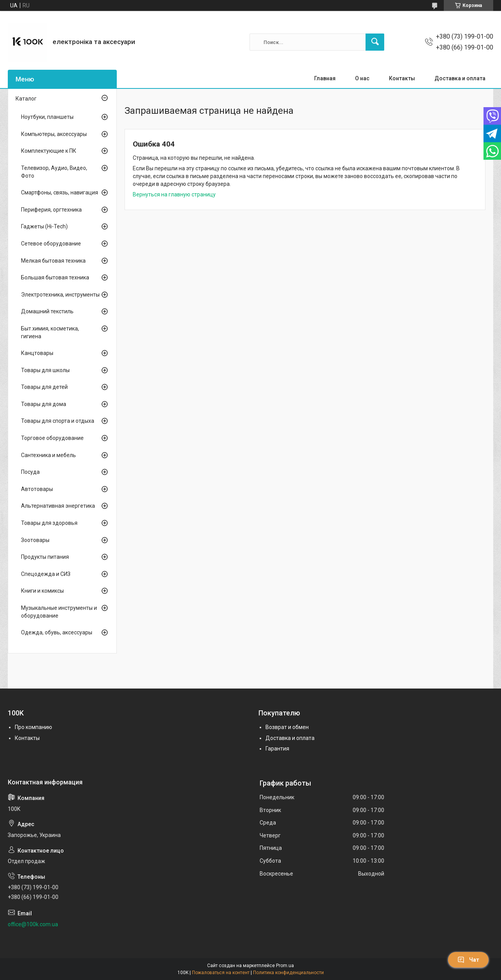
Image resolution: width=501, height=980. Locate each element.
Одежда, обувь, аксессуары (57, 632)
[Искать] (375, 42)
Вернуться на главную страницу (174, 194)
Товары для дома (44, 404)
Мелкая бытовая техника (53, 261)
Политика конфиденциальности (288, 973)
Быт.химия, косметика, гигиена (50, 332)
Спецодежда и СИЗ (46, 574)
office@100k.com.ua (33, 924)
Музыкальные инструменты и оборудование (59, 612)
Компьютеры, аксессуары (54, 134)
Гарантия (277, 749)
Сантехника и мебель (48, 455)
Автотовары (37, 489)
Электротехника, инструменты (60, 295)
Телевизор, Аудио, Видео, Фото (54, 172)
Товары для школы (45, 370)
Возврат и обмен (287, 727)
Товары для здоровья (49, 523)
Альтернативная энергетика (58, 506)
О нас (362, 78)
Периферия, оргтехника (51, 210)
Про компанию (33, 727)
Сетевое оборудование (51, 244)
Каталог (26, 99)
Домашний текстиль (47, 311)
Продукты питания (45, 557)
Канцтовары (37, 353)
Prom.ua (285, 966)
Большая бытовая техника (55, 277)
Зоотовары (35, 540)
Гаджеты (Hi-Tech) (44, 226)
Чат (468, 960)
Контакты (402, 78)
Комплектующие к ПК (49, 151)
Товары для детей (44, 387)
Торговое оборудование (52, 438)
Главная (325, 78)
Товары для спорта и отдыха (58, 421)
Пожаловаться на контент (221, 973)
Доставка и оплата (460, 78)
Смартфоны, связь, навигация (60, 192)
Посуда (30, 472)
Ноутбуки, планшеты (47, 117)
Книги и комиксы (42, 591)
